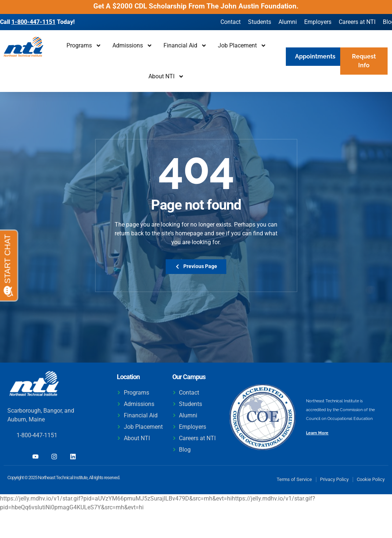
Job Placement (242, 46)
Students (260, 22)
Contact (231, 22)
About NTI (166, 76)
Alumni (288, 22)
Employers (318, 22)
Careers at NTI (357, 22)
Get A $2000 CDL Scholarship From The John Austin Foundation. (196, 6)
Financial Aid (185, 46)
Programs (84, 46)
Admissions (132, 46)
